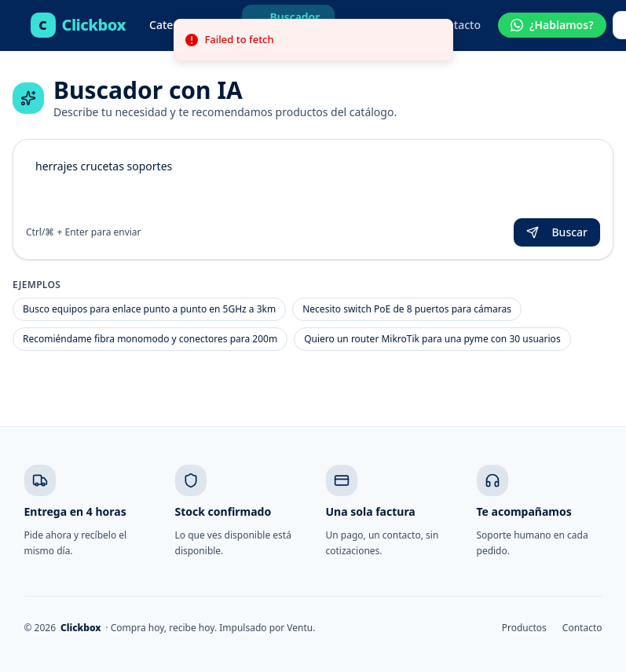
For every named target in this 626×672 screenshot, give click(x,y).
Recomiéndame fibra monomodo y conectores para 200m (150, 339)
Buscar (557, 232)
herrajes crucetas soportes (313, 182)
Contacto (457, 25)
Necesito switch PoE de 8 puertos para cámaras (407, 309)
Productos (524, 628)
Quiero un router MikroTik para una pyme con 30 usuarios (432, 339)
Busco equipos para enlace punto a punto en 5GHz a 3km (149, 309)
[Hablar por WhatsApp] (552, 25)
